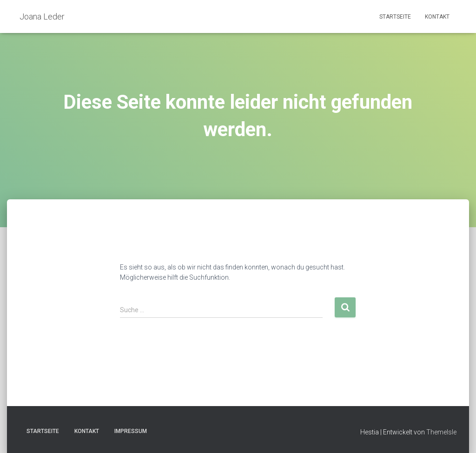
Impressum (131, 431)
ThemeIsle (441, 432)
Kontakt (437, 17)
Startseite (395, 17)
